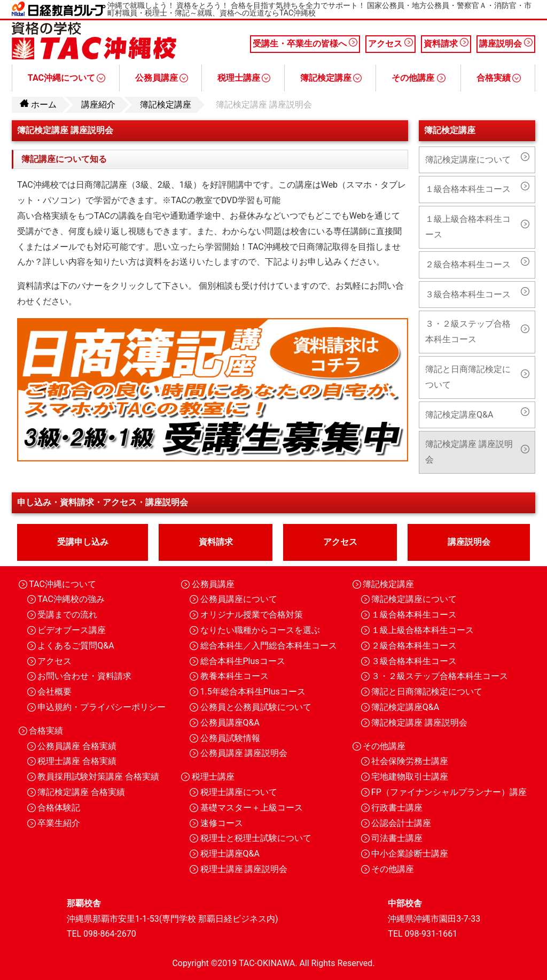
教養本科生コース (235, 676)
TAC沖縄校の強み (71, 599)
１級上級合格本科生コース (468, 227)
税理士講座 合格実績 (77, 761)
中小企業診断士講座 (410, 854)
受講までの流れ (67, 615)
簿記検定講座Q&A (459, 415)
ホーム (38, 104)
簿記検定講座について (468, 160)
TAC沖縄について (67, 78)
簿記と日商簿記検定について (468, 377)
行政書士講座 (397, 808)
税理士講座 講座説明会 (244, 869)
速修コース (222, 823)
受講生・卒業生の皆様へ (305, 43)
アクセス (390, 43)
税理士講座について (239, 792)
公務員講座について (239, 599)
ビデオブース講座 (72, 630)
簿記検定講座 (331, 78)
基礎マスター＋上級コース (252, 808)
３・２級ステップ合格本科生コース (468, 331)
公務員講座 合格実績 (77, 746)
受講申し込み (83, 542)
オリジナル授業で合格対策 (252, 615)
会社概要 (54, 692)
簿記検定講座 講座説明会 (469, 452)
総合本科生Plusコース (243, 661)
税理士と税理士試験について (256, 838)
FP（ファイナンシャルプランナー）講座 (449, 792)
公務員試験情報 (230, 738)
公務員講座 (162, 78)
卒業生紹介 (59, 823)
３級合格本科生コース (468, 294)
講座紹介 (98, 105)
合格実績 (499, 78)
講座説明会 (506, 43)
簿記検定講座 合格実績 (81, 792)
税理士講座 (244, 78)
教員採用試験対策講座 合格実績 (98, 777)
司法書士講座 (397, 838)
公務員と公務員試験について (256, 707)
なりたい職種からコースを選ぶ (260, 630)
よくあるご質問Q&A (76, 646)
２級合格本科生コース (468, 264)
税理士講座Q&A (230, 854)
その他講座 (419, 78)
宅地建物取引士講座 (410, 777)
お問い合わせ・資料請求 (84, 676)
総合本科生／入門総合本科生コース (269, 646)
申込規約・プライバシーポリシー (101, 707)
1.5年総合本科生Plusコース (253, 692)
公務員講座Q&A (230, 723)
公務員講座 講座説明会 (244, 753)
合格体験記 (59, 808)
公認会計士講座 (401, 823)
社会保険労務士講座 (410, 761)
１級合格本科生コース (468, 189)
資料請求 (446, 43)
